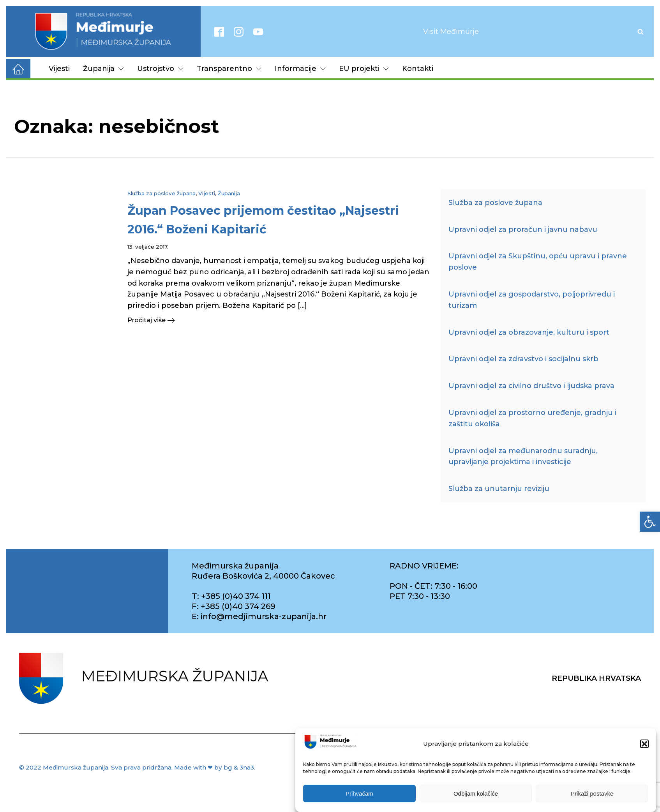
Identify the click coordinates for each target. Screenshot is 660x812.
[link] (650, 522)
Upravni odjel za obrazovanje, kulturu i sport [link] (529, 332)
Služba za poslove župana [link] (161, 193)
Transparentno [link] (229, 69)
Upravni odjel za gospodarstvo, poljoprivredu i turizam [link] (532, 300)
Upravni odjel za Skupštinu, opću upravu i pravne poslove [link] (538, 262)
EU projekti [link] (364, 69)
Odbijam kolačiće (476, 793)
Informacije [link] (300, 69)
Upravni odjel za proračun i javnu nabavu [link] (523, 229)
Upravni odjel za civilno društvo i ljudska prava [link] (531, 386)
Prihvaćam (359, 793)
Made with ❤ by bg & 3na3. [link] (215, 767)
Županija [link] (103, 69)
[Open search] (641, 32)
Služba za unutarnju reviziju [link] (499, 489)
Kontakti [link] (418, 69)
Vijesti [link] (59, 69)
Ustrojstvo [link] (160, 69)
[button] (644, 744)
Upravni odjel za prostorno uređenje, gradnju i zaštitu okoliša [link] (532, 418)
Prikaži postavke (592, 793)
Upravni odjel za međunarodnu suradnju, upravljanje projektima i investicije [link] (523, 456)
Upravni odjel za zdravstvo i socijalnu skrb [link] (523, 359)
